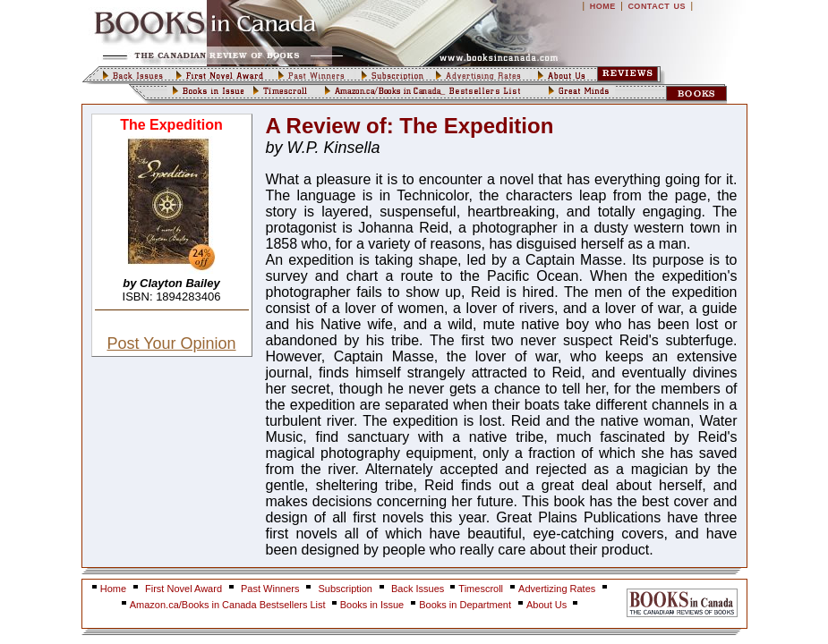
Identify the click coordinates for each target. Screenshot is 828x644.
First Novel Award (184, 589)
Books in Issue (372, 605)
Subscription (345, 589)
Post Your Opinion (171, 343)
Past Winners (270, 589)
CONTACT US (657, 6)
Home (113, 589)
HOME (603, 6)
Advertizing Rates (557, 589)
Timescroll (481, 589)
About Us (548, 605)
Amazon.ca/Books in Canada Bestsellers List (229, 605)
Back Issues (419, 589)
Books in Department (465, 605)
